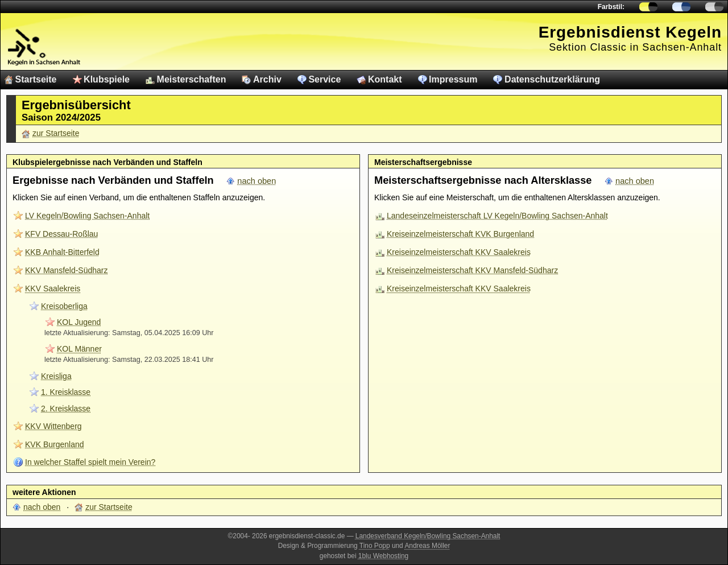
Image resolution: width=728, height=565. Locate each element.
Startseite (36, 79)
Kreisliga (56, 376)
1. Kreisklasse (66, 392)
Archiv (267, 79)
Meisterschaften (192, 79)
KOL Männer (79, 349)
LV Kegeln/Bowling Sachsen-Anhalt (87, 216)
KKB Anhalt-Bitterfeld (62, 252)
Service (324, 79)
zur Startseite (56, 133)
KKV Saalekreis (53, 288)
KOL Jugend (79, 322)
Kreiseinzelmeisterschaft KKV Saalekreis (459, 252)
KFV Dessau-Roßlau (61, 234)
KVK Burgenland (55, 444)
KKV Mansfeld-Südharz (67, 270)
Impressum (453, 79)
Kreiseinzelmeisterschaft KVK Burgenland (460, 234)
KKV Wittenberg (53, 426)
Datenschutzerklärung (552, 79)
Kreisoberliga (64, 306)
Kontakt (385, 79)
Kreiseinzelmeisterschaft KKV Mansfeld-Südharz (472, 270)
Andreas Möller (427, 546)
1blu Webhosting (383, 556)
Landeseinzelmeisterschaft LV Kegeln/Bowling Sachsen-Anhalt (497, 216)
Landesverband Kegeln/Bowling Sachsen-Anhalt (428, 536)
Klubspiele (107, 79)
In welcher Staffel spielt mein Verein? (90, 462)
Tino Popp (375, 546)
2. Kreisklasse (66, 409)
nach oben (257, 181)
